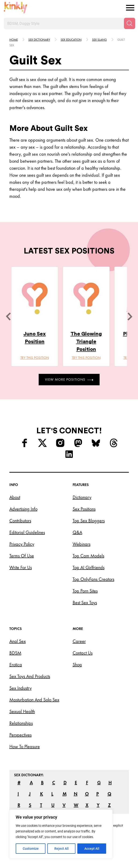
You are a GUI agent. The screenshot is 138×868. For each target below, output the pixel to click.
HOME (14, 40)
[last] (8, 316)
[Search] (130, 23)
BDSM (15, 653)
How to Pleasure (25, 747)
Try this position (35, 358)
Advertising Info (23, 509)
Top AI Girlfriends (89, 567)
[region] (61, 834)
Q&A (77, 532)
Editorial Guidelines (27, 532)
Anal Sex (18, 641)
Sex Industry (21, 688)
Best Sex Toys (85, 603)
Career (79, 641)
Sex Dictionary (39, 40)
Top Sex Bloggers (89, 521)
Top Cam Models (88, 556)
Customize (31, 849)
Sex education (71, 40)
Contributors (20, 521)
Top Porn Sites (85, 591)
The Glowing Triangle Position (86, 342)
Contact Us (83, 653)
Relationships (21, 723)
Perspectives (21, 735)
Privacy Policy (22, 544)
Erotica (16, 665)
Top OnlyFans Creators (93, 579)
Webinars (82, 544)
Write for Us (21, 567)
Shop (77, 665)
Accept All (92, 849)
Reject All (62, 849)
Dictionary (82, 497)
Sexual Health (22, 711)
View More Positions (69, 379)
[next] (130, 316)
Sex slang (99, 40)
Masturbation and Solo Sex (34, 700)
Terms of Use (22, 556)
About (15, 497)
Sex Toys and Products (30, 676)
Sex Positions (84, 509)
